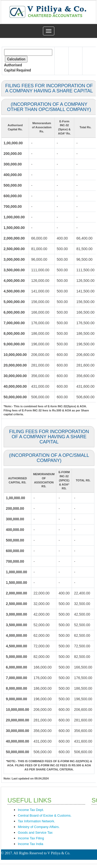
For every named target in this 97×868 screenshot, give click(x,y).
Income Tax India (31, 844)
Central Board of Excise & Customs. (45, 815)
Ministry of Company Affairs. (39, 827)
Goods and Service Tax (35, 833)
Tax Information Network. (36, 821)
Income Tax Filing (31, 838)
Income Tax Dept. (31, 810)
